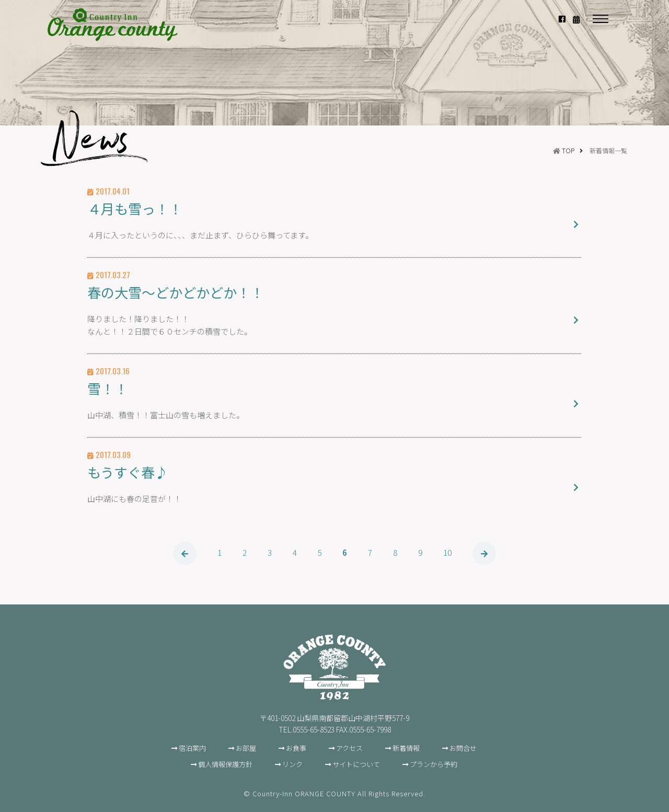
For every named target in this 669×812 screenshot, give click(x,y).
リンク (292, 764)
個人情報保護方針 (225, 764)
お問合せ (463, 748)
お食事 (296, 748)
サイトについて (356, 764)
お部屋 (246, 748)
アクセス (349, 748)
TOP (568, 150)
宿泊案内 (192, 748)
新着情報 (406, 748)
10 (448, 552)
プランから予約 (434, 764)
